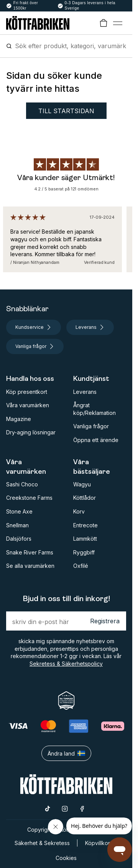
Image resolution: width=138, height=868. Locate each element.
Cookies (66, 858)
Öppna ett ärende (96, 440)
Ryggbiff (84, 552)
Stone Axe (19, 511)
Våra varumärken (28, 405)
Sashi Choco (22, 484)
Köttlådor (85, 498)
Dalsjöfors (19, 539)
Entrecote (85, 525)
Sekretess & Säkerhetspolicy (66, 664)
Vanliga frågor (91, 426)
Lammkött (85, 539)
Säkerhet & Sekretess (42, 843)
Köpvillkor (98, 843)
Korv (79, 511)
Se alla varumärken (30, 566)
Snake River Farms (30, 552)
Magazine (19, 419)
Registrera (105, 621)
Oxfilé (81, 566)
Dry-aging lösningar (31, 432)
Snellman (17, 525)
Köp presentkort (27, 392)
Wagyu (82, 484)
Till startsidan (66, 111)
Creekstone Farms (29, 498)
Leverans (85, 392)
